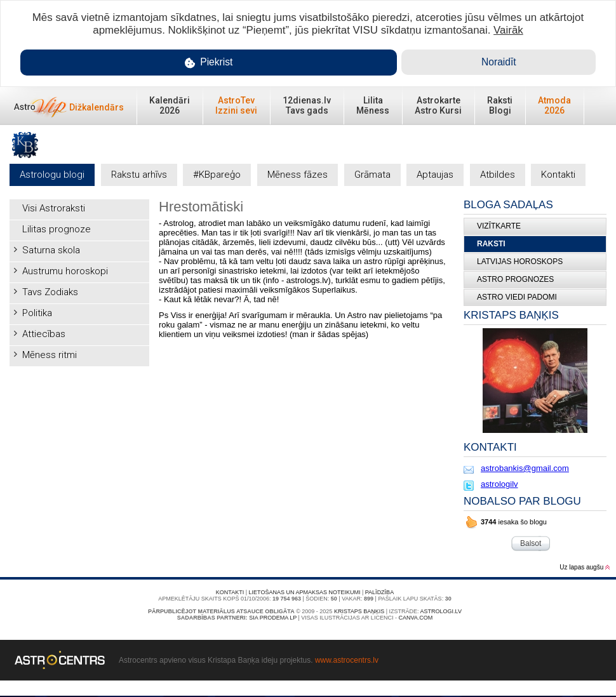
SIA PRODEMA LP (273, 618)
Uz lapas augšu (585, 567)
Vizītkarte (499, 226)
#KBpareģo (217, 175)
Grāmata (372, 175)
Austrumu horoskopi (65, 271)
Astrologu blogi (52, 175)
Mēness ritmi (50, 355)
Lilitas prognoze (57, 229)
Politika (37, 313)
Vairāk (508, 30)
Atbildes (498, 175)
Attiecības (44, 334)
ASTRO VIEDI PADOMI (517, 297)
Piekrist (209, 63)
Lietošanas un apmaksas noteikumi (305, 592)
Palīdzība (379, 592)
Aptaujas (435, 175)
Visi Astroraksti (54, 208)
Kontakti (558, 175)
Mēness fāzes (298, 175)
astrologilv (499, 484)
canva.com (415, 618)
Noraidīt (499, 62)
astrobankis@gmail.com (525, 468)
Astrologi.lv (441, 611)
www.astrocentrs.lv (347, 660)
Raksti (491, 244)
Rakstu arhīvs (139, 175)
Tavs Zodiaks (50, 292)
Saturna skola (51, 250)
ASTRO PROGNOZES (515, 279)
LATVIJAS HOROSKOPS (520, 262)
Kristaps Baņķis (359, 611)
